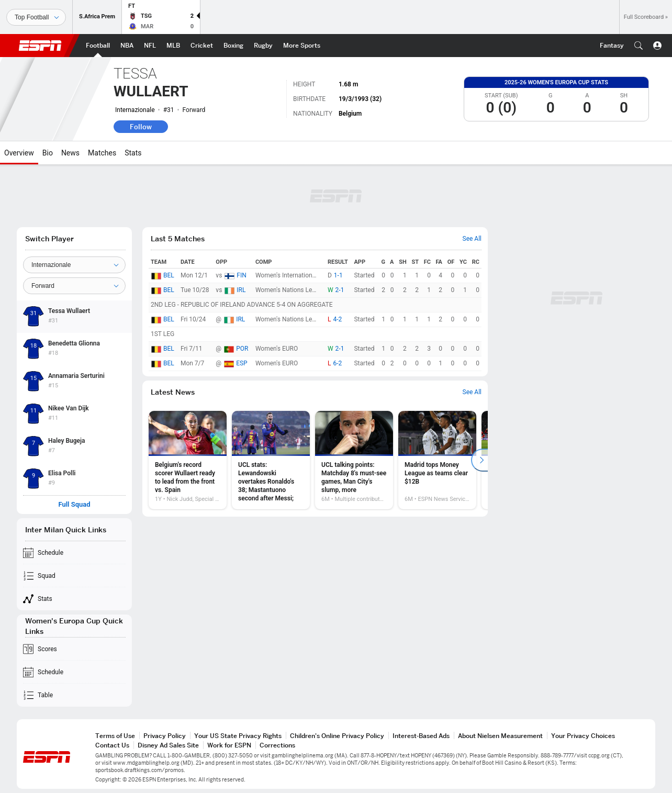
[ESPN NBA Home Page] (127, 46)
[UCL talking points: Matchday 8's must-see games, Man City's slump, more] (354, 460)
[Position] (74, 286)
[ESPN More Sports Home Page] (302, 46)
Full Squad (74, 505)
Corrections (277, 745)
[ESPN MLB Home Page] (173, 46)
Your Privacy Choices (583, 736)
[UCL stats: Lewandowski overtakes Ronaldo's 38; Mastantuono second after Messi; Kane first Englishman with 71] (271, 460)
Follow (141, 127)
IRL (241, 290)
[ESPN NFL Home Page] (150, 46)
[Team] (74, 265)
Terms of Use (115, 736)
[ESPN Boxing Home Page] (233, 46)
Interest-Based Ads (421, 736)
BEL (169, 275)
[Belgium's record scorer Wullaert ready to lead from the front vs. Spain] (188, 460)
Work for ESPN (229, 745)
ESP (242, 363)
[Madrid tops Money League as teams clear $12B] (437, 460)
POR (242, 349)
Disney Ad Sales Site (168, 745)
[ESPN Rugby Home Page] (263, 46)
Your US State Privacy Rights (238, 736)
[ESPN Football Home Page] (98, 46)
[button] (639, 46)
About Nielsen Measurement (500, 736)
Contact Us (112, 745)
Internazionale (135, 110)
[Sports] (36, 17)
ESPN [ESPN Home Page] (40, 46)
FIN (241, 275)
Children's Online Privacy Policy (337, 736)
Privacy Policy (165, 736)
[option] (188, 460)
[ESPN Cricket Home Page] (202, 46)
